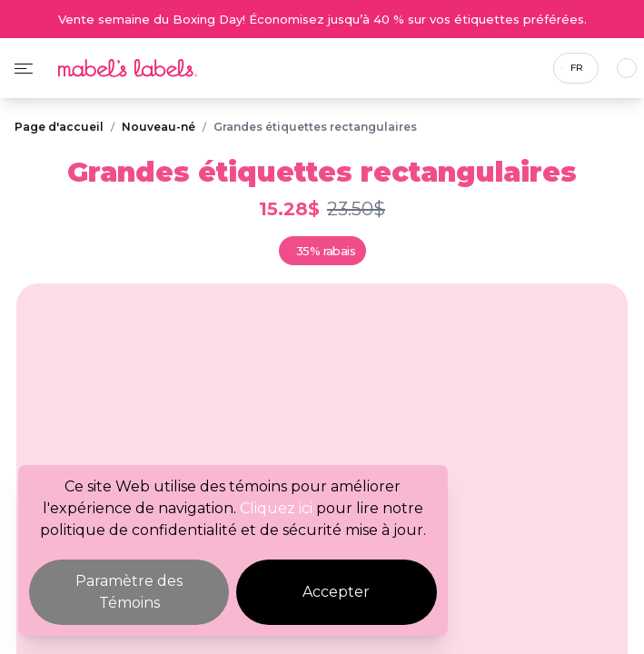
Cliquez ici (276, 508)
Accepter (336, 592)
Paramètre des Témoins (129, 592)
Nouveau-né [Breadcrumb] (159, 127)
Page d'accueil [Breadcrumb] (59, 127)
